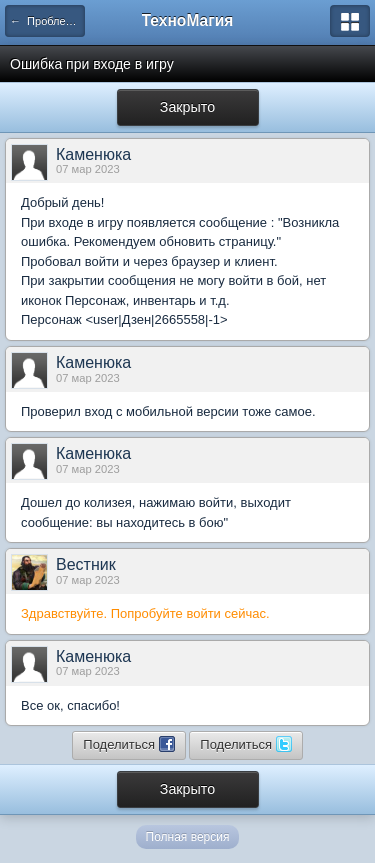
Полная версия (188, 837)
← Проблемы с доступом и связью (47, 21)
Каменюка (93, 154)
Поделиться (128, 744)
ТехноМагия (188, 20)
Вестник (86, 564)
